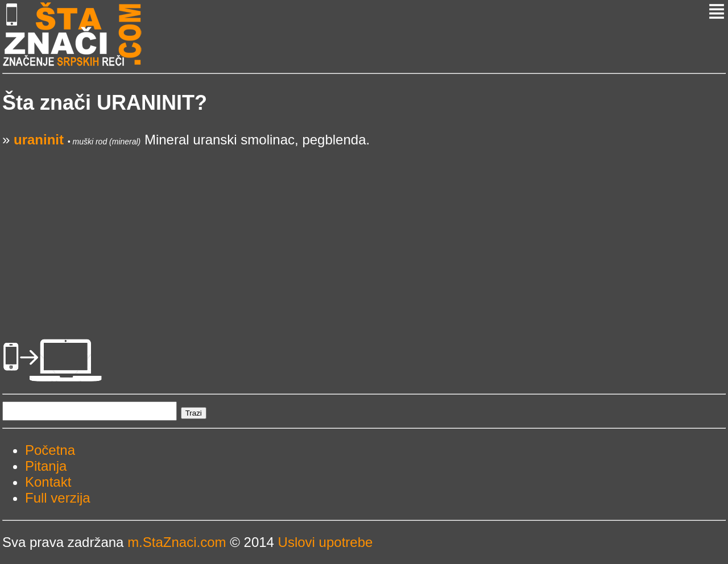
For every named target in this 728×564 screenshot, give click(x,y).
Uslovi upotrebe (326, 542)
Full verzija (58, 498)
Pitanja (46, 466)
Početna (50, 450)
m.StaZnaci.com (177, 542)
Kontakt (48, 482)
